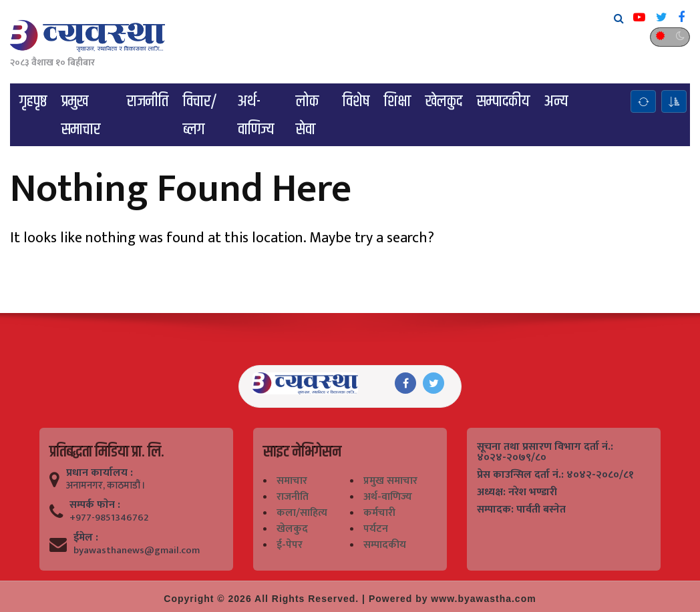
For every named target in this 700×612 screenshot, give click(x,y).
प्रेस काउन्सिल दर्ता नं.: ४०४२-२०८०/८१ (555, 475)
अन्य (556, 101)
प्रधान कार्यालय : (100, 473)
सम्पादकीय (503, 101)
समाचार (292, 481)
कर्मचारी (379, 513)
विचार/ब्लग (200, 115)
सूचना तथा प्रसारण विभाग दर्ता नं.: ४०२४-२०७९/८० (545, 452)
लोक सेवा (307, 115)
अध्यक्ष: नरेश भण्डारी (517, 493)
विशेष (356, 101)
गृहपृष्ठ (33, 101)
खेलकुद (444, 101)
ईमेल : (86, 538)
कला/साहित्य (302, 513)
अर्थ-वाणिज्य (256, 115)
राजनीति (148, 101)
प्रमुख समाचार (81, 115)
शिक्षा (397, 101)
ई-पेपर (290, 545)
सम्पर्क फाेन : (95, 505)
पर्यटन (376, 529)
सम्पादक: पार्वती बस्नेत (521, 510)
